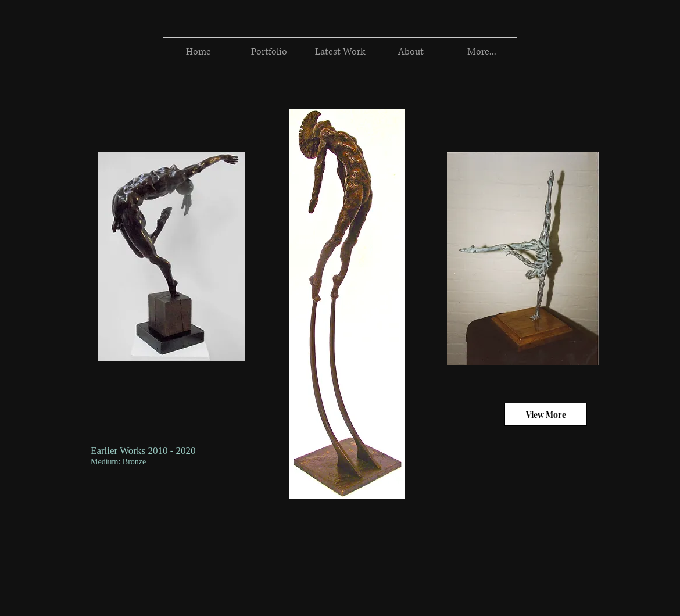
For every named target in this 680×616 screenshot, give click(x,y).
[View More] (546, 414)
